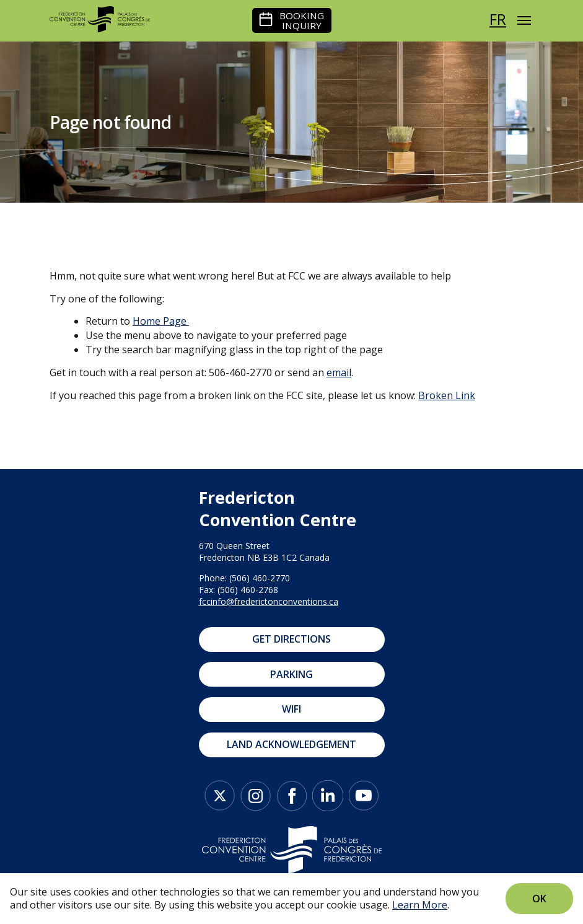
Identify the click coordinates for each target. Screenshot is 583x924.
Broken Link (447, 395)
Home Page (160, 321)
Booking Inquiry (302, 20)
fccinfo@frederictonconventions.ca (269, 601)
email (339, 372)
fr (498, 19)
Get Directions (291, 639)
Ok (539, 899)
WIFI (291, 709)
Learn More (420, 905)
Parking (291, 674)
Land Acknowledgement (291, 744)
